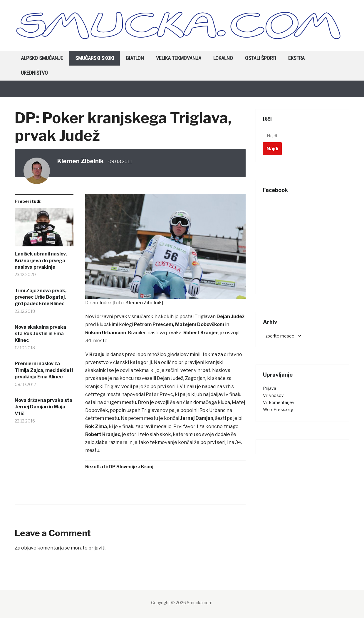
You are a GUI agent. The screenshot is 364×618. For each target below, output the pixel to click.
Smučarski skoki (95, 58)
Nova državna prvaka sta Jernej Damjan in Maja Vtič (43, 407)
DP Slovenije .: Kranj (131, 467)
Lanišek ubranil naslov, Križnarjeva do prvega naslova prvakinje (41, 260)
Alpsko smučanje (42, 58)
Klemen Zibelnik (80, 161)
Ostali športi (261, 58)
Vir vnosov (273, 395)
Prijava (270, 388)
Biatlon (135, 58)
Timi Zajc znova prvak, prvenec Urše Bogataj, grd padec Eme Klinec (41, 297)
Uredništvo (34, 73)
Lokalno (223, 58)
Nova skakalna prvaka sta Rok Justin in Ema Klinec (40, 334)
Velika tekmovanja (179, 58)
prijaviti (97, 548)
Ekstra (296, 58)
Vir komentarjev (279, 402)
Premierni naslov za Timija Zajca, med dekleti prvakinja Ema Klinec (44, 370)
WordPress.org (278, 409)
